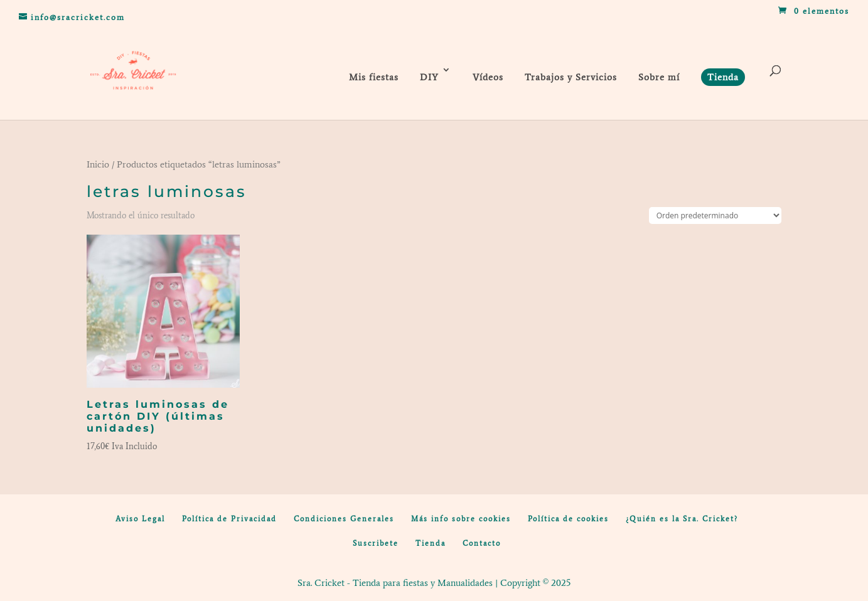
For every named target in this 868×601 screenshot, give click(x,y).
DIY (429, 77)
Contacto (482, 543)
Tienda (431, 543)
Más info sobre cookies (461, 519)
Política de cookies (568, 519)
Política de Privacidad (229, 519)
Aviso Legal (140, 519)
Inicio (98, 164)
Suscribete (376, 543)
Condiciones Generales (344, 519)
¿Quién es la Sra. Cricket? (682, 519)
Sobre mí (659, 77)
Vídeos (488, 77)
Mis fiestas (374, 77)
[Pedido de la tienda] (715, 215)
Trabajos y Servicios (571, 77)
